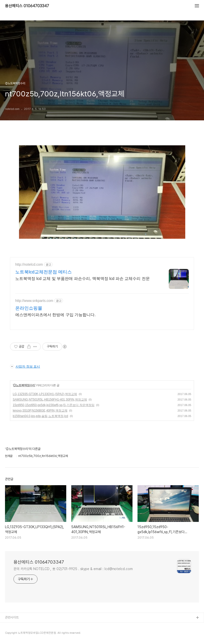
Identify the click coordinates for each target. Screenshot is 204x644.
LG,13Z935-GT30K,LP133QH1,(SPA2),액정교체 (45, 394)
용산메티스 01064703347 (27, 6)
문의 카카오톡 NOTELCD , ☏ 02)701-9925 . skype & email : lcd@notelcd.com (73, 569)
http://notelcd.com (29, 264)
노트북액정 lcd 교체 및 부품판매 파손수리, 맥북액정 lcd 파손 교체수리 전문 (82, 279)
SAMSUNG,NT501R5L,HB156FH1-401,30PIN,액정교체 (50, 400)
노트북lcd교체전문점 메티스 (43, 272)
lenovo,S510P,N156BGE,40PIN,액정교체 (40, 411)
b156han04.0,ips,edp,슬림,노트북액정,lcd (40, 416)
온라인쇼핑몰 (29, 308)
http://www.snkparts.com (34, 301)
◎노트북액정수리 (24, 385)
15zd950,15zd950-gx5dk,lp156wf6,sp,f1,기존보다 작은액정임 (54, 405)
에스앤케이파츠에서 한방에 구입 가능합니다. (55, 315)
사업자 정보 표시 (25, 366)
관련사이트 (12, 617)
